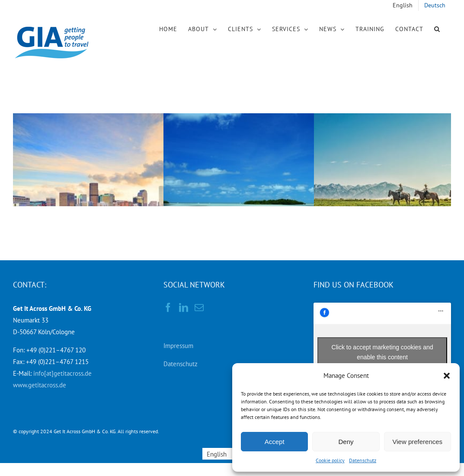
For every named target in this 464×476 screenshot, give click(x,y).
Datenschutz (363, 460)
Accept (275, 442)
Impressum (178, 346)
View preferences (418, 442)
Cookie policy (330, 460)
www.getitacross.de (40, 385)
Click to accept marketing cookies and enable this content (382, 352)
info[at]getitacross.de (62, 373)
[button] (447, 376)
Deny (346, 442)
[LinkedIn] (184, 308)
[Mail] (199, 308)
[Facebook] (168, 308)
